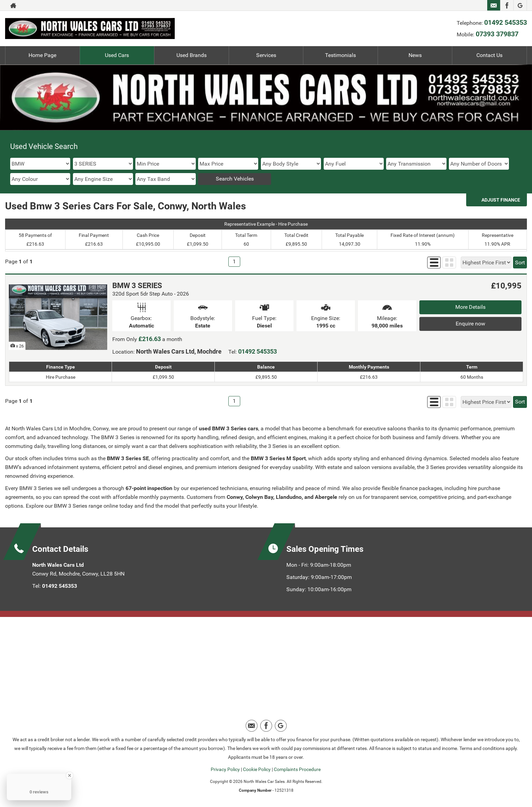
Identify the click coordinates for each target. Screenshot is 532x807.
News (415, 55)
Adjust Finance (501, 200)
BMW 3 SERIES (137, 286)
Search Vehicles (235, 179)
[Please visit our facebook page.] (507, 5)
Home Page (42, 55)
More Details (470, 307)
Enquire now (470, 324)
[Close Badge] (70, 775)
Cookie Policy (257, 769)
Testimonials (340, 55)
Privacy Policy (225, 769)
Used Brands (192, 55)
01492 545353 (506, 22)
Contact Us (489, 55)
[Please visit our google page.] (520, 5)
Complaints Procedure (297, 769)
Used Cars (117, 55)
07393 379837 (497, 34)
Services (266, 55)
